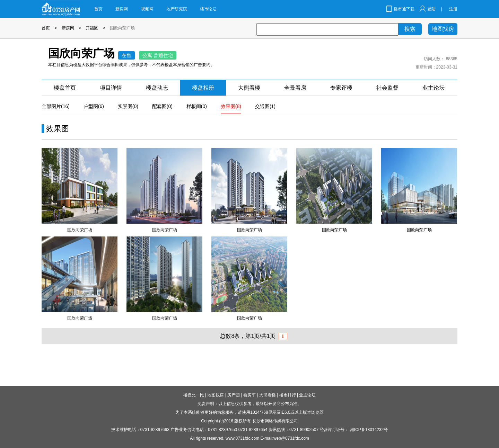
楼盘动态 (157, 88)
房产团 (234, 395)
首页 (98, 9)
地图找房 (443, 29)
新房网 (122, 9)
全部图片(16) (56, 106)
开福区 (92, 28)
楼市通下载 (404, 9)
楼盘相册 (203, 88)
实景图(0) (128, 106)
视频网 (147, 9)
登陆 (431, 9)
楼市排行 (288, 395)
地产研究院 (177, 9)
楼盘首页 (65, 88)
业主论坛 (434, 88)
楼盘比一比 (194, 395)
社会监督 (387, 88)
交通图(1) (265, 106)
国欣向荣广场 (122, 28)
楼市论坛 (208, 9)
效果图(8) (231, 106)
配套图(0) (162, 106)
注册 (453, 9)
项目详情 (111, 88)
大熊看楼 (249, 88)
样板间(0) (197, 106)
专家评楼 (341, 88)
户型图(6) (94, 106)
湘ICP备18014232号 (369, 430)
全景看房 (295, 88)
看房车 (249, 395)
